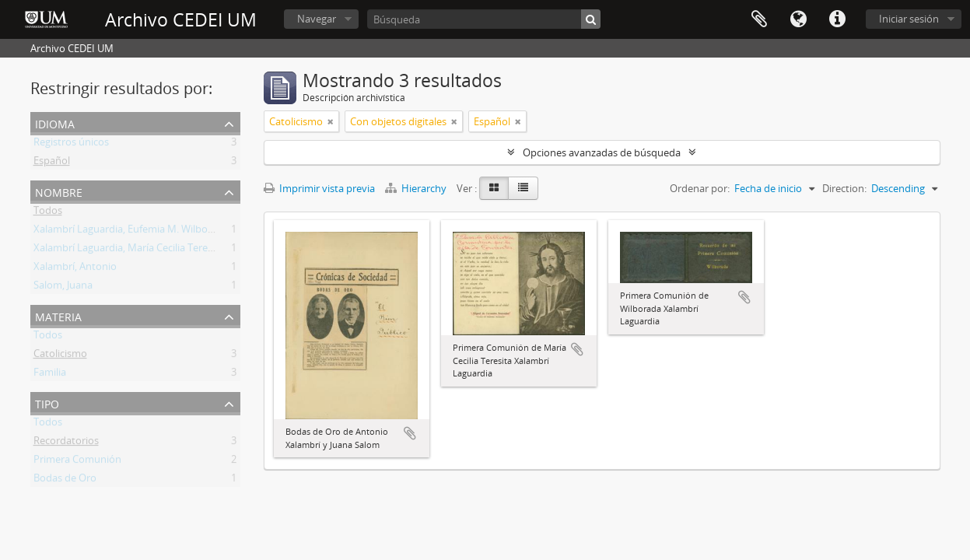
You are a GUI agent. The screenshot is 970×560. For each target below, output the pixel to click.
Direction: (844, 188)
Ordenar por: (700, 188)
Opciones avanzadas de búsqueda (602, 152)
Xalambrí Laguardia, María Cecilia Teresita (129, 250)
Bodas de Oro (65, 481)
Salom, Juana (63, 288)
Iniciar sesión (909, 19)
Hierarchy (417, 188)
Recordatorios (66, 443)
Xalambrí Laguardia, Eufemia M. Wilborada (131, 232)
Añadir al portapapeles (410, 433)
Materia (58, 315)
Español (52, 163)
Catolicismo (60, 356)
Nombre (59, 191)
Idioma (798, 19)
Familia (50, 375)
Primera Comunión (77, 462)
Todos (48, 213)
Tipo (47, 402)
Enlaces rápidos (837, 19)
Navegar (317, 19)
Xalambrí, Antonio (75, 269)
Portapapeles (759, 19)
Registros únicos (71, 145)
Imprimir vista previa (319, 188)
